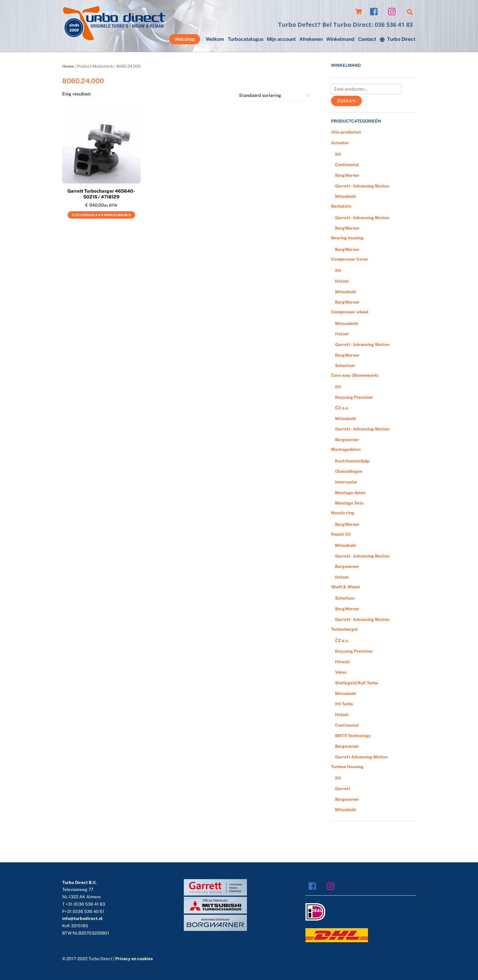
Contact (367, 39)
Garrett (343, 789)
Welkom (215, 39)
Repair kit (341, 534)
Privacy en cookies (134, 959)
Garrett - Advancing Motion (362, 186)
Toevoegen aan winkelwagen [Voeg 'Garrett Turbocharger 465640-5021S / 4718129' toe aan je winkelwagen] (101, 215)
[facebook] (375, 11)
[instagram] (393, 11)
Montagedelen (346, 449)
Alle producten (346, 132)
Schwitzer (345, 365)
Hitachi (342, 662)
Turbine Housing (347, 767)
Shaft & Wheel (346, 587)
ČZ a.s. (342, 408)
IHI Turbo (344, 704)
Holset (342, 281)
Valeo (341, 672)
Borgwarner (347, 440)
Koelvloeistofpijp (352, 461)
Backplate (341, 206)
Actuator (340, 143)
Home (68, 66)
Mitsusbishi (347, 323)
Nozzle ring (343, 513)
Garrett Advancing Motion (361, 757)
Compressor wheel (350, 312)
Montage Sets (349, 503)
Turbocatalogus (246, 39)
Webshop (185, 39)
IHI (338, 154)
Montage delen (350, 493)
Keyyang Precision (354, 397)
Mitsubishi (346, 196)
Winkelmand (340, 39)
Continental (347, 165)
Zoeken (346, 101)
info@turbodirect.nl (82, 918)
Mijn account (281, 39)
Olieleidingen (349, 471)
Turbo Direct (398, 39)
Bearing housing (347, 238)
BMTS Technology (353, 736)
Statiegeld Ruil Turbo (357, 683)
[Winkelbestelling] (275, 96)
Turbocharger (345, 629)
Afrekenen (311, 39)
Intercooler (346, 482)
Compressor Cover (350, 259)
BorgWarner (347, 175)
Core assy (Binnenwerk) (355, 375)
